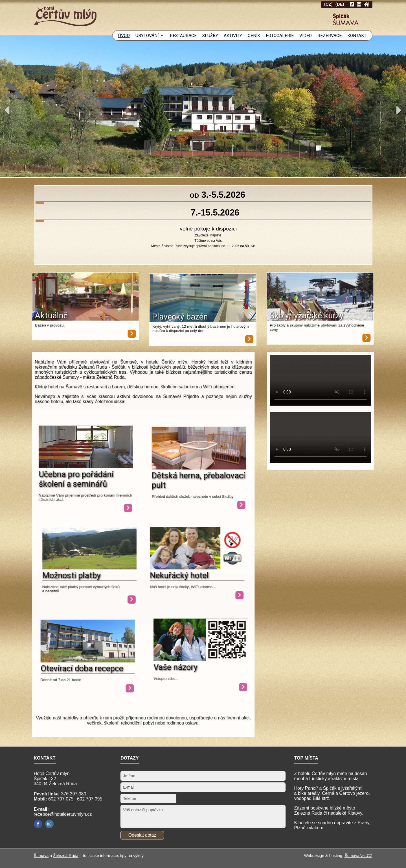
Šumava (41, 856)
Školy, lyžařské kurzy (327, 316)
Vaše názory (175, 667)
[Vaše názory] (201, 660)
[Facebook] (38, 824)
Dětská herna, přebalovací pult (178, 494)
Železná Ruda (66, 856)
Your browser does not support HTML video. (341, 380)
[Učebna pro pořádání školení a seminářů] (87, 508)
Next (399, 110)
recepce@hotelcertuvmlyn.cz (63, 814)
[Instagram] (49, 824)
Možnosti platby (72, 575)
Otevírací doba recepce (61, 682)
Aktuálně (31, 316)
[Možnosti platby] (90, 568)
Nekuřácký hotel (139, 575)
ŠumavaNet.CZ (358, 856)
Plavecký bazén (180, 330)
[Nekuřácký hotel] (156, 568)
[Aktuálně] (65, 297)
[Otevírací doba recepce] (67, 674)
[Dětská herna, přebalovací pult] (179, 481)
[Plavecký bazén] (203, 312)
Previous (7, 110)
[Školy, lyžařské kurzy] (341, 297)
